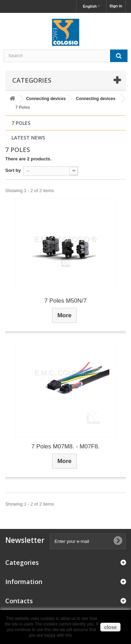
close (110, 627)
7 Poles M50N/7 (65, 301)
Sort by (13, 170)
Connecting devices (46, 99)
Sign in (116, 6)
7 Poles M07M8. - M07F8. (66, 446)
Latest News (28, 138)
